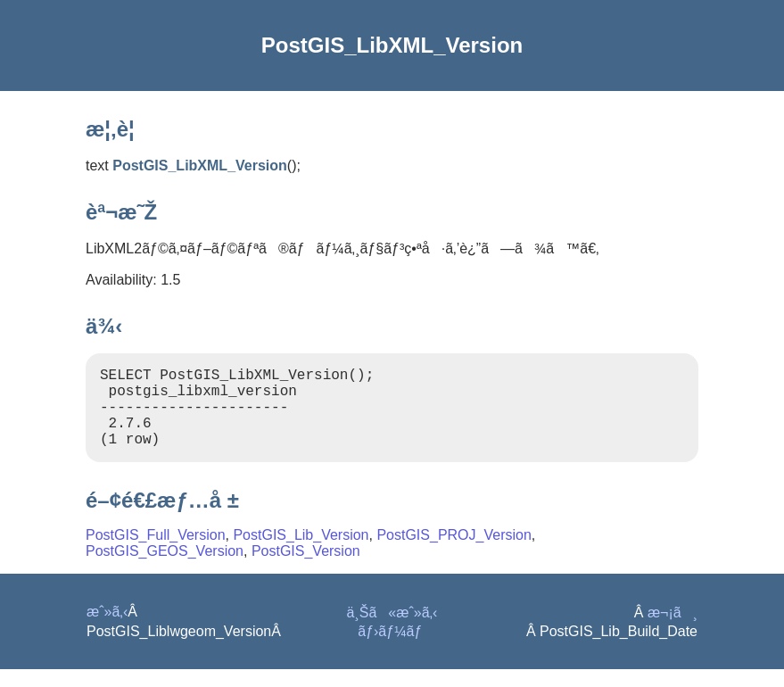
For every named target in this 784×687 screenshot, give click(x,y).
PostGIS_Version (306, 569)
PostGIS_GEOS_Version (165, 569)
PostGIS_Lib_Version (301, 553)
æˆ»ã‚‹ (107, 629)
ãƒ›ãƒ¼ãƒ (392, 649)
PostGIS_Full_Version (156, 553)
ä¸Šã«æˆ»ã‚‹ (392, 630)
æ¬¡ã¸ (673, 630)
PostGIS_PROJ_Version (454, 553)
